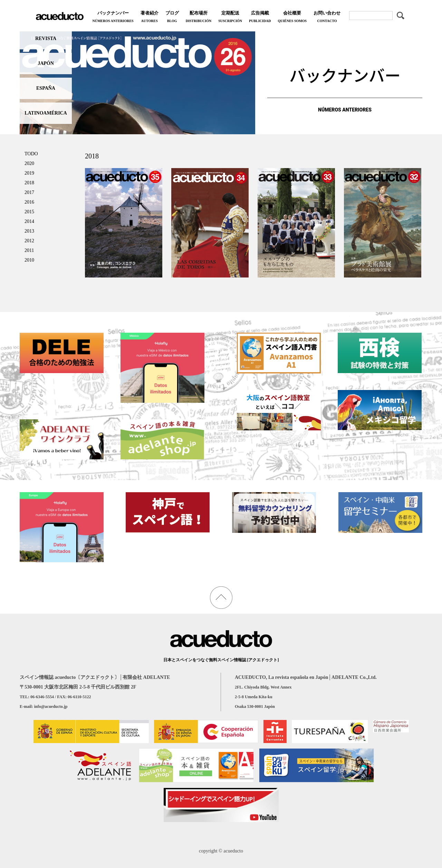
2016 (29, 202)
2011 (29, 250)
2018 (29, 183)
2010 (29, 260)
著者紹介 (150, 17)
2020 (29, 163)
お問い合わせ (327, 17)
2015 (29, 212)
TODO (31, 154)
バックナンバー (113, 17)
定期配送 (230, 17)
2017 (29, 192)
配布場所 (199, 17)
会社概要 (292, 17)
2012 (29, 241)
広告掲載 (260, 17)
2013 (29, 231)
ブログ (172, 17)
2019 (29, 173)
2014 (29, 221)
